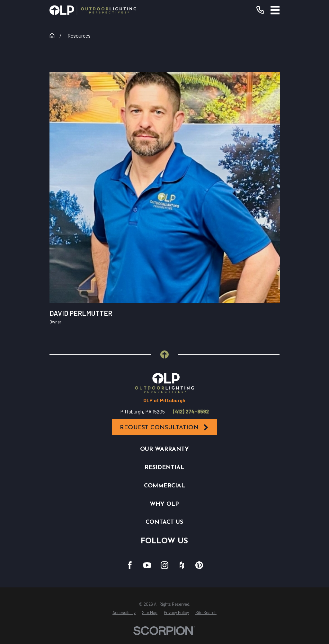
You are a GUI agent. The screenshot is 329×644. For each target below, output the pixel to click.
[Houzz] (182, 565)
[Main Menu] (275, 10)
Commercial (164, 486)
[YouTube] (147, 565)
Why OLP (164, 504)
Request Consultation (164, 427)
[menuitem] (124, 613)
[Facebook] (130, 565)
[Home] (93, 10)
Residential (164, 468)
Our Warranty (164, 449)
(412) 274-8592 (191, 412)
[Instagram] (164, 565)
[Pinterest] (199, 565)
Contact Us (164, 522)
